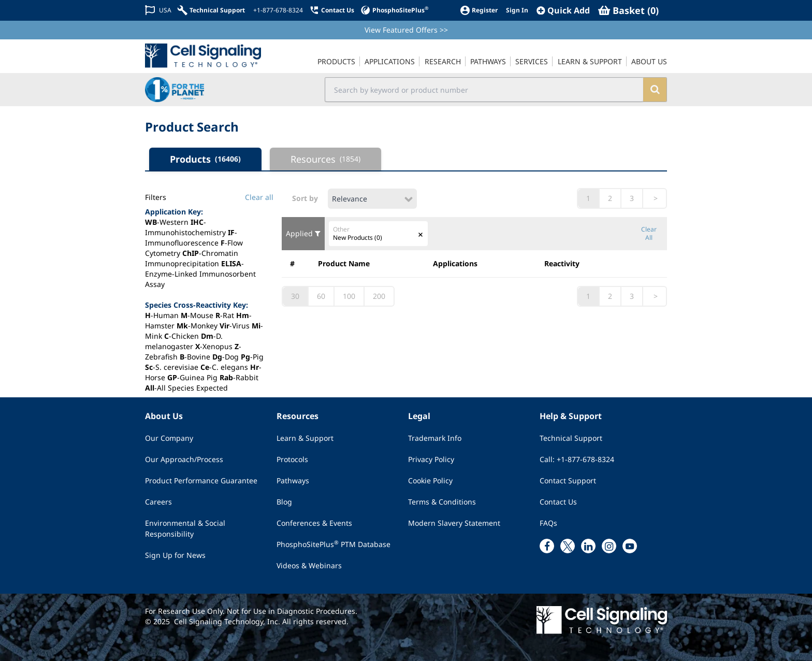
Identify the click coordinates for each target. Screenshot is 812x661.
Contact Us (558, 502)
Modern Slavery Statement (454, 523)
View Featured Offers (406, 30)
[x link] (568, 546)
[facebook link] (547, 546)
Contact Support (568, 480)
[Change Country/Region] (158, 10)
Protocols (292, 459)
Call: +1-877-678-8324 (577, 459)
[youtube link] (630, 546)
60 (321, 296)
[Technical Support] (211, 10)
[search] (655, 90)
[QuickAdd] (563, 10)
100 (349, 296)
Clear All (649, 234)
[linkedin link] (588, 546)
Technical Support (571, 438)
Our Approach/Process (184, 459)
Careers (158, 502)
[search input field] (484, 90)
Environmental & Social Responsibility (185, 528)
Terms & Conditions (442, 502)
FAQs (548, 523)
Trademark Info (435, 438)
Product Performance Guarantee (201, 480)
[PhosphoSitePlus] (394, 10)
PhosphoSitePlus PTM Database (334, 544)
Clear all (259, 197)
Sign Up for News (175, 555)
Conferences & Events (314, 523)
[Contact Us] (332, 10)
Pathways (293, 480)
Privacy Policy (431, 459)
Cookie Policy (430, 480)
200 (379, 296)
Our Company (169, 438)
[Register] (479, 10)
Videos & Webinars (309, 565)
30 (295, 296)
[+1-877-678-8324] (277, 10)
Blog (284, 502)
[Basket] (628, 10)
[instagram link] (609, 546)
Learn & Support (305, 438)
